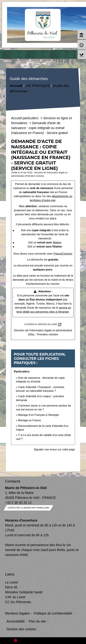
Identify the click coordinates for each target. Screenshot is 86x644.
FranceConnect (63, 254)
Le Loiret (11, 582)
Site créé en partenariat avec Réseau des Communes (43, 641)
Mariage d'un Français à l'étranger (39, 415)
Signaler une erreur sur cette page (54, 449)
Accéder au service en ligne (43, 325)
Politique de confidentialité (53, 613)
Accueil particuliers (25, 118)
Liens (10, 574)
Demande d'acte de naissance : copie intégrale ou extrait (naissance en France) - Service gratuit (39, 128)
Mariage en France (30, 420)
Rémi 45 (11, 587)
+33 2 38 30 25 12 (18, 503)
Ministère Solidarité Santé (24, 592)
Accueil (16, 86)
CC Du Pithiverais (18, 602)
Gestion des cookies (21, 629)
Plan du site (37, 621)
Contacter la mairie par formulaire (28, 508)
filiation (57, 242)
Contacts (13, 481)
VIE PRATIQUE (38, 86)
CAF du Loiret (15, 597)
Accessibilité (16, 621)
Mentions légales (17, 613)
